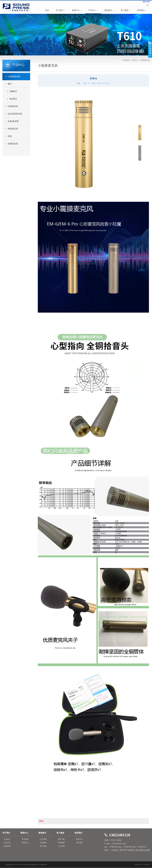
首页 (47, 10)
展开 (150, 49)
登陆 (144, 2)
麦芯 (10, 84)
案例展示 (109, 10)
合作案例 (43, 843)
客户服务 (126, 10)
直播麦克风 (13, 144)
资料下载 (61, 839)
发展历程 (7, 846)
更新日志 (25, 843)
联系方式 (79, 839)
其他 (10, 136)
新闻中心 (77, 10)
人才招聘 (61, 846)
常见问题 (25, 839)
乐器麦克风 (13, 106)
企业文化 (7, 843)
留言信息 (79, 843)
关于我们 (61, 10)
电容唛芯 (13, 99)
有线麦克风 (13, 129)
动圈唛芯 (13, 91)
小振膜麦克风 (145, 60)
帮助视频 (61, 843)
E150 (42, 80)
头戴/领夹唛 (13, 121)
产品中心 (93, 10)
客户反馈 (43, 846)
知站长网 (146, 865)
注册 (148, 2)
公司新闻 (43, 839)
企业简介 (7, 839)
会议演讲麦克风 (15, 114)
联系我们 (142, 10)
